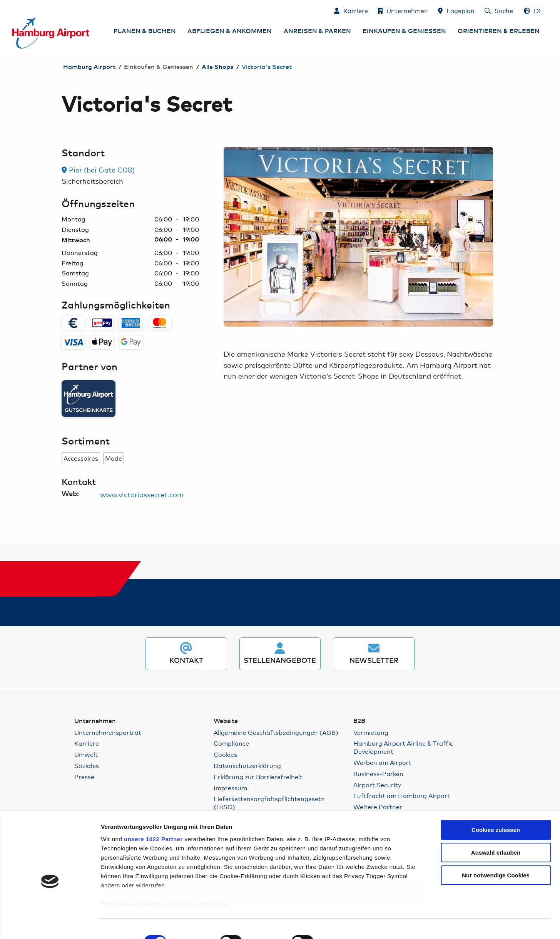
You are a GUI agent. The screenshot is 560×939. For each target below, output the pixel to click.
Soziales (87, 765)
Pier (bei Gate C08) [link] (98, 169)
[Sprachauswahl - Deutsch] (533, 10)
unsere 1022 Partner (153, 803)
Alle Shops (217, 67)
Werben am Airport (382, 762)
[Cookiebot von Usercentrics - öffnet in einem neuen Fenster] (50, 924)
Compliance (231, 743)
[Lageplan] (456, 10)
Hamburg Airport (89, 67)
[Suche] (499, 10)
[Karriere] (351, 10)
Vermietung (371, 732)
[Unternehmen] (403, 10)
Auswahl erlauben (496, 817)
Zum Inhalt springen (13, 10)
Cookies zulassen (496, 794)
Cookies (225, 754)
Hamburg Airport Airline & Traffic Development (403, 747)
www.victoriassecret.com (142, 494)
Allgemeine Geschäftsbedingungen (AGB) (276, 732)
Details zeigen (420, 924)
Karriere (87, 743)
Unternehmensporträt (108, 732)
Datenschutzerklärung (247, 765)
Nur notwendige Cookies (496, 839)
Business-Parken (378, 774)
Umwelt (86, 754)
